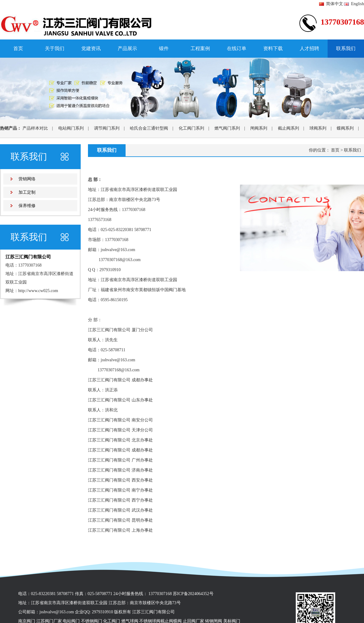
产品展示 (127, 48)
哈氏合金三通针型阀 (149, 128)
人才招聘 (309, 48)
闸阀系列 (259, 128)
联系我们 (346, 48)
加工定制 (27, 192)
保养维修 (27, 206)
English (354, 4)
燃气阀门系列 (227, 128)
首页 (18, 48)
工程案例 (200, 48)
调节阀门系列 (107, 128)
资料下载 (273, 48)
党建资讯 (91, 48)
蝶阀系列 (345, 128)
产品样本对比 (35, 128)
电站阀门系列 (71, 128)
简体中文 (331, 4)
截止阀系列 (288, 128)
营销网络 (27, 179)
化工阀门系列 (191, 128)
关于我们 (55, 48)
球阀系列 (318, 128)
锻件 (164, 48)
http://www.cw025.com (38, 291)
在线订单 (237, 48)
